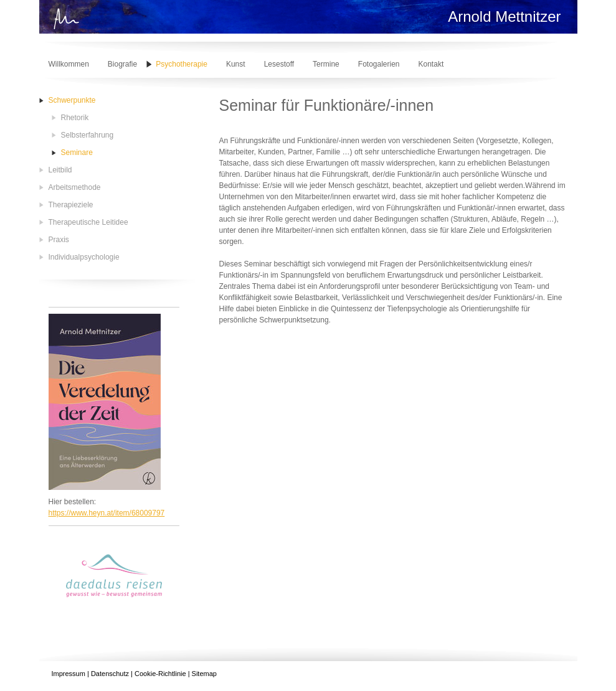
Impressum (69, 674)
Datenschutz (110, 674)
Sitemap (204, 674)
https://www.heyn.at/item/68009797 (107, 513)
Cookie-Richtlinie (160, 674)
